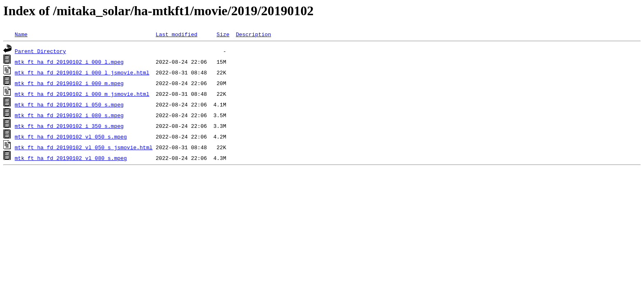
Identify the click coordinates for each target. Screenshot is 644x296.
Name (21, 34)
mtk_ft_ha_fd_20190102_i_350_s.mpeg (69, 126)
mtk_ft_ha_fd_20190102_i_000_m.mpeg (69, 83)
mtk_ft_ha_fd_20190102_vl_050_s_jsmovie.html (84, 147)
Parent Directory (40, 51)
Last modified (176, 34)
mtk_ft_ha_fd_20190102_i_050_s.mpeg (69, 104)
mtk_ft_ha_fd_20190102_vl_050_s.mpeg (71, 136)
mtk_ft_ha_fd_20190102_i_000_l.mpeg (69, 62)
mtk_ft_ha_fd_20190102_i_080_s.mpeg (69, 115)
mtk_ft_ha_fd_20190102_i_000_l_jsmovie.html (82, 72)
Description (253, 34)
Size (223, 34)
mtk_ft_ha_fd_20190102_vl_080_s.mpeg (71, 158)
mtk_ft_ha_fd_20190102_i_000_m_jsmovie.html (82, 94)
